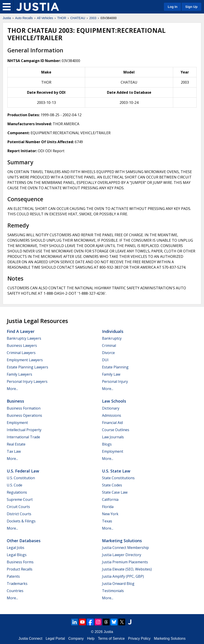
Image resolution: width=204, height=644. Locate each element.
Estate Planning (115, 367)
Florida (108, 507)
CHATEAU (78, 18)
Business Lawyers (22, 345)
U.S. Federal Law (23, 471)
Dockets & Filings (21, 521)
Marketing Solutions (122, 541)
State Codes (112, 485)
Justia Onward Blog (118, 584)
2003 (93, 18)
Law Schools (114, 401)
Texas (107, 521)
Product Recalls (20, 569)
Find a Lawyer (21, 331)
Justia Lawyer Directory (122, 555)
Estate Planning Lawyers (27, 367)
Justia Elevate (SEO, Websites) (127, 569)
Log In (173, 7)
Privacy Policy (139, 638)
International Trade (23, 437)
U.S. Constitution (21, 478)
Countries (15, 591)
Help (91, 638)
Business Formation (24, 408)
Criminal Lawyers (21, 353)
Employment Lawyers (25, 360)
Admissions (112, 415)
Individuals (113, 331)
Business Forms (20, 562)
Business (15, 401)
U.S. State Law (116, 471)
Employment (17, 423)
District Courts (19, 514)
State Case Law (115, 492)
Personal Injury (115, 381)
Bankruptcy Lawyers (24, 338)
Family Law (111, 374)
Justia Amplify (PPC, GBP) (123, 576)
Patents (13, 576)
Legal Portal (55, 638)
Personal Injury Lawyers (27, 381)
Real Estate (16, 444)
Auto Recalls (24, 18)
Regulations (17, 492)
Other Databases (24, 541)
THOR (62, 18)
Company (76, 638)
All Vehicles (45, 18)
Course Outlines (116, 430)
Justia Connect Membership (125, 548)
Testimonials (113, 591)
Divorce (108, 353)
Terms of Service (111, 638)
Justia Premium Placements (125, 562)
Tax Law (14, 451)
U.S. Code (15, 485)
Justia (7, 18)
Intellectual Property (24, 430)
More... (12, 389)
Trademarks (17, 584)
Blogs (107, 444)
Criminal (109, 345)
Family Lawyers (19, 374)
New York (110, 514)
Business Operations (24, 415)
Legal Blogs (17, 555)
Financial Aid (112, 423)
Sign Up (191, 7)
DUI (105, 360)
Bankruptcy (112, 338)
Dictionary (111, 408)
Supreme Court (20, 499)
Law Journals (113, 437)
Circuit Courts (18, 507)
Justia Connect (30, 638)
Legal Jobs (16, 548)
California (110, 499)
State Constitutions (118, 478)
